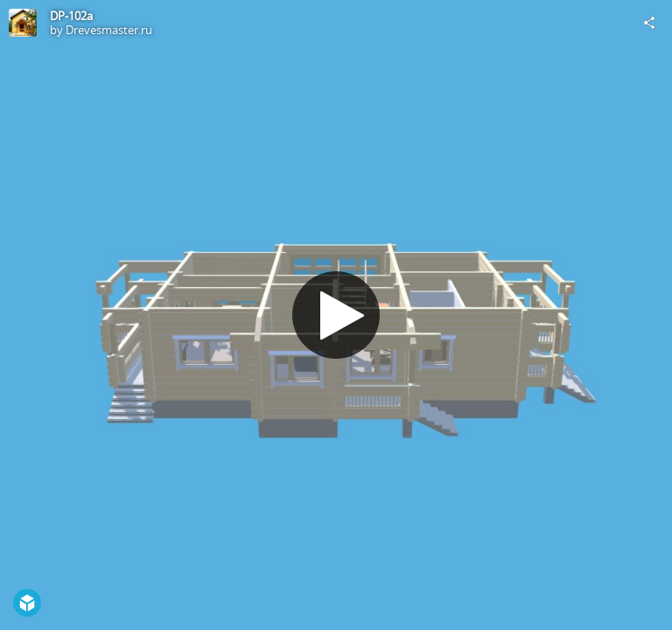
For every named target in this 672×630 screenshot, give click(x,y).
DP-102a (71, 16)
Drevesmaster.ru (109, 30)
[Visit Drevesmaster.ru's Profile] (23, 23)
